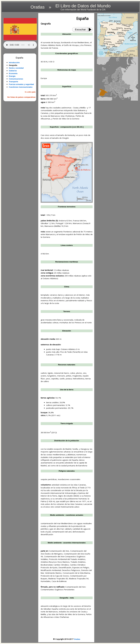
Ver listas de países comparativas (21, 97)
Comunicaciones (16, 79)
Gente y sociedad (16, 68)
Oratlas (77, 639)
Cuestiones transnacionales (21, 87)
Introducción (14, 63)
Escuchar (80, 29)
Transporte (13, 82)
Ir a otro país (30, 92)
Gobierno (13, 71)
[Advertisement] (20, 117)
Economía (13, 73)
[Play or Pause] (91, 30)
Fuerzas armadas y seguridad (21, 84)
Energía (12, 76)
